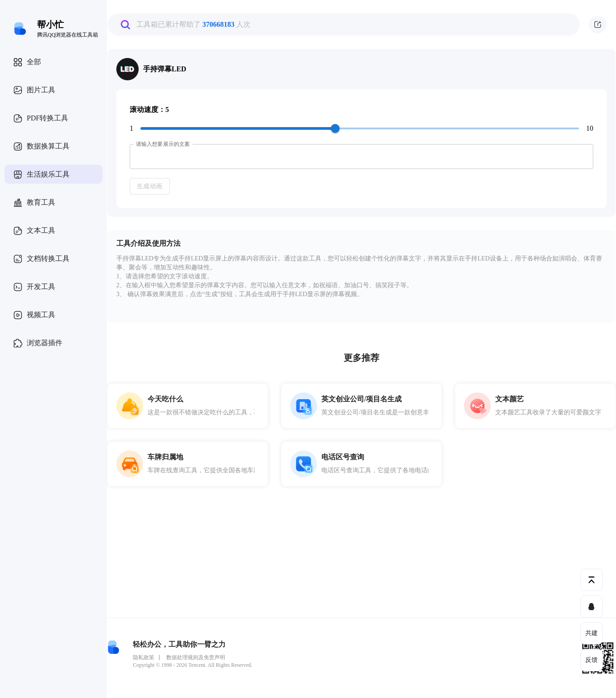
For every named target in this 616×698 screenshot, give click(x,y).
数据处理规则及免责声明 (196, 657)
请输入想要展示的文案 (163, 144)
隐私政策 (144, 657)
